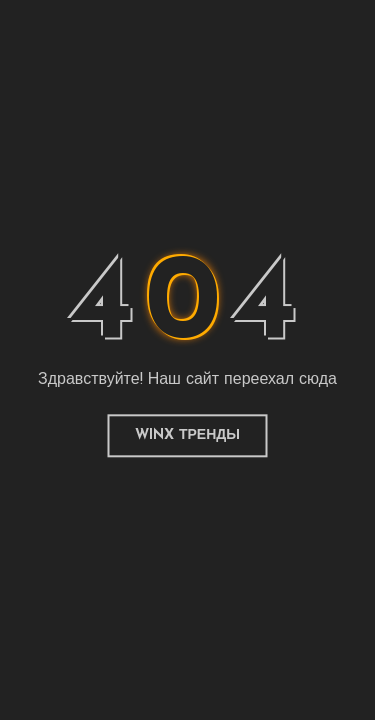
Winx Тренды (187, 435)
